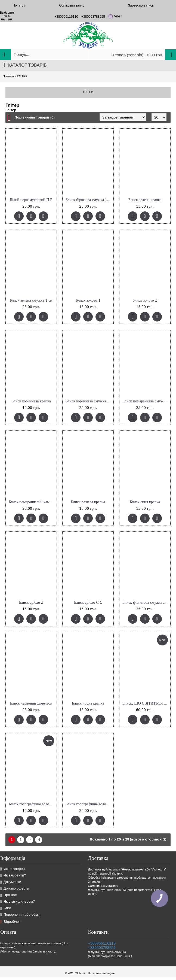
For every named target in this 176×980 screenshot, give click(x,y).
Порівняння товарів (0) (34, 117)
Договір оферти (15, 889)
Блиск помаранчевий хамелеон (32, 502)
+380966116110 (102, 943)
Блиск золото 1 (88, 300)
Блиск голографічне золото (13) (32, 804)
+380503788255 (102, 948)
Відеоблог (10, 922)
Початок (8, 76)
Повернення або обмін (20, 915)
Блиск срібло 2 (31, 603)
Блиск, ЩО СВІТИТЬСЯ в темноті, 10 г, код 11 (146, 703)
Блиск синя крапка (145, 502)
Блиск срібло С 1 (88, 603)
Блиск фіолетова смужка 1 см (146, 603)
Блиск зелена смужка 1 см (31, 300)
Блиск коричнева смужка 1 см (89, 401)
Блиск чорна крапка (88, 703)
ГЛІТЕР (22, 76)
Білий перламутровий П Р (31, 200)
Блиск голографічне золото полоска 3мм (89, 804)
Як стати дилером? (18, 902)
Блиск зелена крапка (145, 200)
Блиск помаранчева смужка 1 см (146, 401)
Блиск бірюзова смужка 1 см (89, 200)
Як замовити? (13, 876)
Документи (11, 882)
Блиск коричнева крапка (31, 401)
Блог (6, 908)
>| (39, 839)
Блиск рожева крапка (88, 502)
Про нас (8, 895)
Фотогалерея (13, 869)
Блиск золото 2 (145, 300)
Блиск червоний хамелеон (31, 703)
